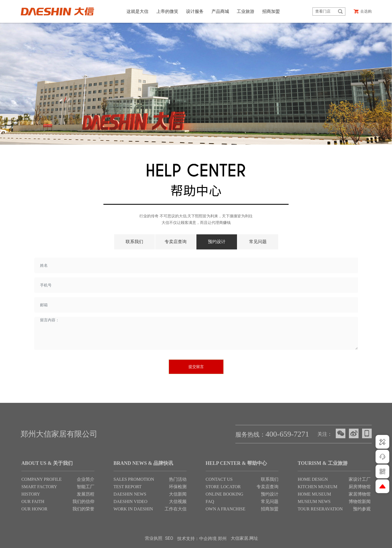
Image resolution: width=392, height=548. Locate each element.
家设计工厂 (360, 479)
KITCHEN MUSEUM (317, 487)
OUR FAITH (33, 501)
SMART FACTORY (40, 487)
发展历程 (86, 494)
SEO (169, 538)
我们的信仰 (83, 501)
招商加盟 (270, 509)
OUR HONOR (34, 509)
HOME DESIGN (313, 479)
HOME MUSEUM (314, 494)
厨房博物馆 (360, 487)
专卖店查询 (176, 242)
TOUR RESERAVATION (320, 509)
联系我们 (134, 242)
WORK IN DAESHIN (133, 509)
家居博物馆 (360, 494)
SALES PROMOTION (134, 479)
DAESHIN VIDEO (131, 501)
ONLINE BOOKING (225, 494)
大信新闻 (178, 494)
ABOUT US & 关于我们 (47, 463)
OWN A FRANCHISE (226, 509)
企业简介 (86, 479)
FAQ (210, 501)
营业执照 (154, 538)
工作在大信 (176, 509)
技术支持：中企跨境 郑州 (202, 539)
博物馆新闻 (360, 501)
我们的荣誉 (83, 509)
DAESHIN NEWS (130, 494)
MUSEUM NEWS (314, 501)
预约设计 (217, 242)
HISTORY (31, 494)
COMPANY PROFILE (42, 479)
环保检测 (178, 487)
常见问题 (258, 242)
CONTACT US (219, 479)
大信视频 (178, 501)
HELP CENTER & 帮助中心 (236, 463)
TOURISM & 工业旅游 (323, 463)
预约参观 (362, 509)
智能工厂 (86, 487)
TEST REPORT (128, 487)
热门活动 (178, 479)
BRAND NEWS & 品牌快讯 (143, 463)
